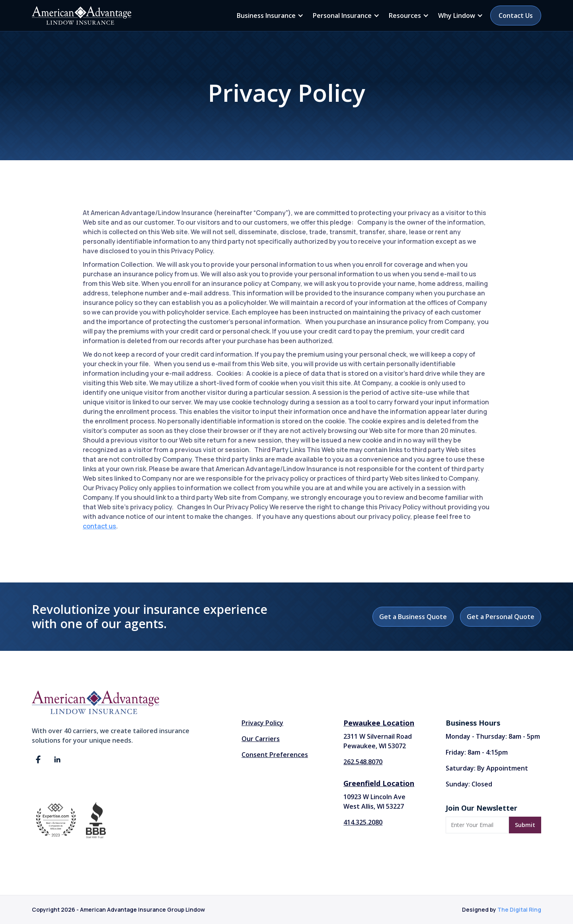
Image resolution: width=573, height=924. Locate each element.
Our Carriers (261, 739)
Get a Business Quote (413, 617)
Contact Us (516, 16)
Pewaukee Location (379, 723)
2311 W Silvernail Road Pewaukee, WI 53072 (378, 741)
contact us (99, 526)
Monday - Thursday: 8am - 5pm (493, 736)
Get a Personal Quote (501, 617)
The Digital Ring (519, 909)
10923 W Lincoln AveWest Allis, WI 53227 (374, 802)
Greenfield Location (379, 783)
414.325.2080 (363, 822)
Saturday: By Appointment (487, 768)
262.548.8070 (363, 762)
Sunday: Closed (469, 784)
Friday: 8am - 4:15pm (477, 752)
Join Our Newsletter (481, 808)
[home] (82, 16)
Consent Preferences (275, 755)
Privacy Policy (262, 723)
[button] (269, 16)
